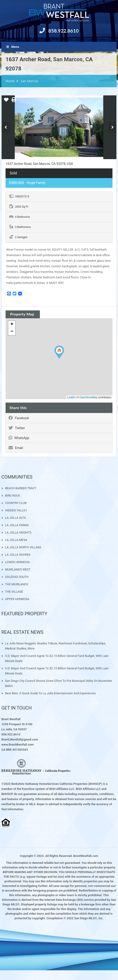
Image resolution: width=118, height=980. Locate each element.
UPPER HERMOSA (17, 599)
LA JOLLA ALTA (15, 518)
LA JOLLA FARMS (17, 525)
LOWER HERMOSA (17, 562)
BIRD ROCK (13, 496)
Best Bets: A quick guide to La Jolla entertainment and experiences (50, 693)
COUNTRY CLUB (16, 503)
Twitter (17, 428)
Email (16, 448)
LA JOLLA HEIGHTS (18, 532)
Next (112, 127)
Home (10, 81)
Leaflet (71, 397)
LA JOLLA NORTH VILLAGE (23, 547)
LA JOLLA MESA (16, 540)
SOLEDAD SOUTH (17, 577)
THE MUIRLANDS (17, 584)
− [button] (12, 332)
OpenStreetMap (88, 397)
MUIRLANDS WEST (18, 569)
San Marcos (29, 81)
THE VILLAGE (14, 592)
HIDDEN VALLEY (16, 510)
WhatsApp (19, 438)
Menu (13, 47)
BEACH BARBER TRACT (21, 488)
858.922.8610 (64, 31)
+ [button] (12, 325)
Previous (6, 127)
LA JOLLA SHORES (18, 555)
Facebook (19, 418)
